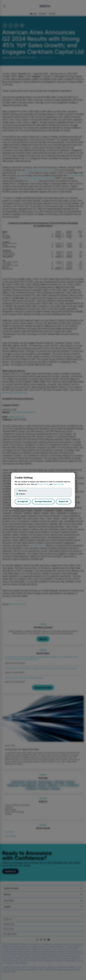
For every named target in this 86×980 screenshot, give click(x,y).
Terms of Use (58, 484)
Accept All (23, 501)
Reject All (63, 501)
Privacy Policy (43, 484)
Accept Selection (43, 501)
